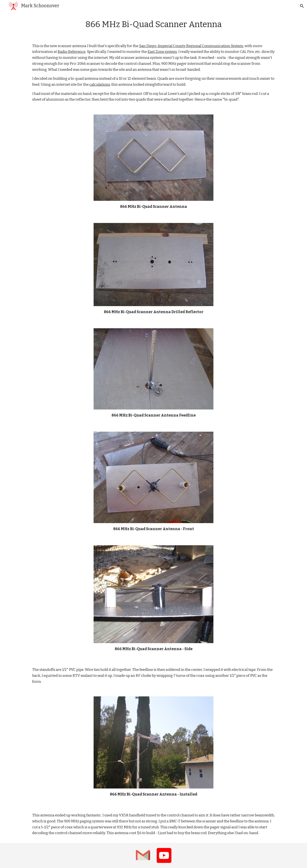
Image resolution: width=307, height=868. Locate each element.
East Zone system (162, 52)
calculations (100, 85)
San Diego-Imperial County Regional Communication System (191, 46)
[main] (153, 25)
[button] (302, 6)
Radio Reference (72, 52)
